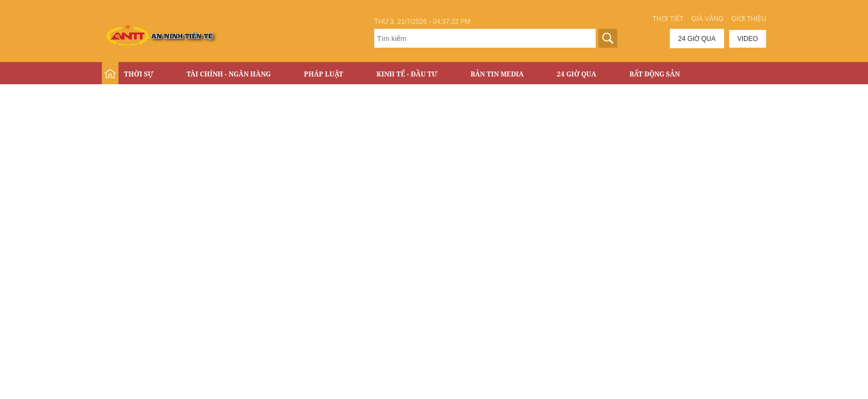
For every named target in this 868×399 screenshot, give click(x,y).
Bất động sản (655, 74)
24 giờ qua (697, 39)
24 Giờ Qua (577, 74)
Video (748, 39)
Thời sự (139, 74)
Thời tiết (668, 19)
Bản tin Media (497, 74)
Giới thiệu (749, 19)
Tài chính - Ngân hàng (229, 74)
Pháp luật (324, 74)
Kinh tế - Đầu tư (407, 74)
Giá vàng (707, 19)
